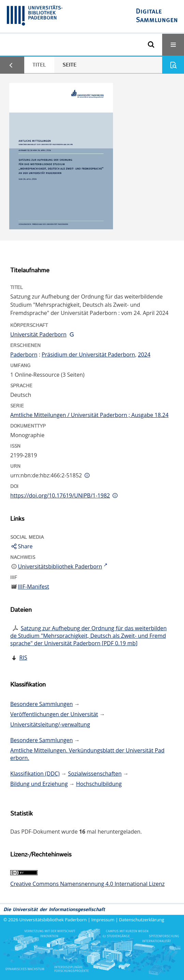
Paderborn (24, 355)
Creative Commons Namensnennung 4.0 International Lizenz (87, 884)
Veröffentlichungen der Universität (54, 714)
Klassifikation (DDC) (35, 774)
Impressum (103, 920)
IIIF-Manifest (33, 587)
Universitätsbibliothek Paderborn (53, 920)
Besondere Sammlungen (41, 704)
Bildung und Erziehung (39, 784)
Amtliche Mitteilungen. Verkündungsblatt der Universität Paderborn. (87, 754)
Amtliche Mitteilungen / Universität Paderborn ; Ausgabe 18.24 (89, 415)
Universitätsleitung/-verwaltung (50, 724)
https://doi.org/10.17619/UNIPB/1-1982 (60, 495)
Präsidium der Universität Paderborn (88, 355)
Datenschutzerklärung (142, 920)
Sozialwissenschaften (95, 774)
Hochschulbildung (99, 784)
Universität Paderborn (38, 334)
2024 (144, 355)
